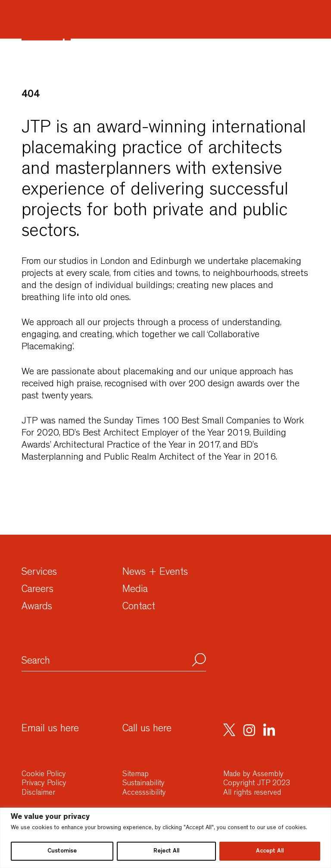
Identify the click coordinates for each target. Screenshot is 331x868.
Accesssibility (144, 793)
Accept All (270, 851)
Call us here (147, 730)
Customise (62, 851)
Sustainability (144, 784)
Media (135, 590)
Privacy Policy (44, 784)
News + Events (155, 573)
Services (39, 573)
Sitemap (136, 775)
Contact (139, 608)
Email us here (50, 730)
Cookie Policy (44, 775)
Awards (37, 608)
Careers (37, 590)
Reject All (166, 851)
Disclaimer (38, 793)
